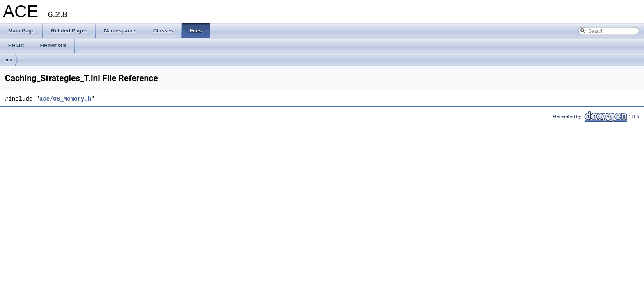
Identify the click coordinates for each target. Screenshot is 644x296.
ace (8, 60)
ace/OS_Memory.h (65, 99)
